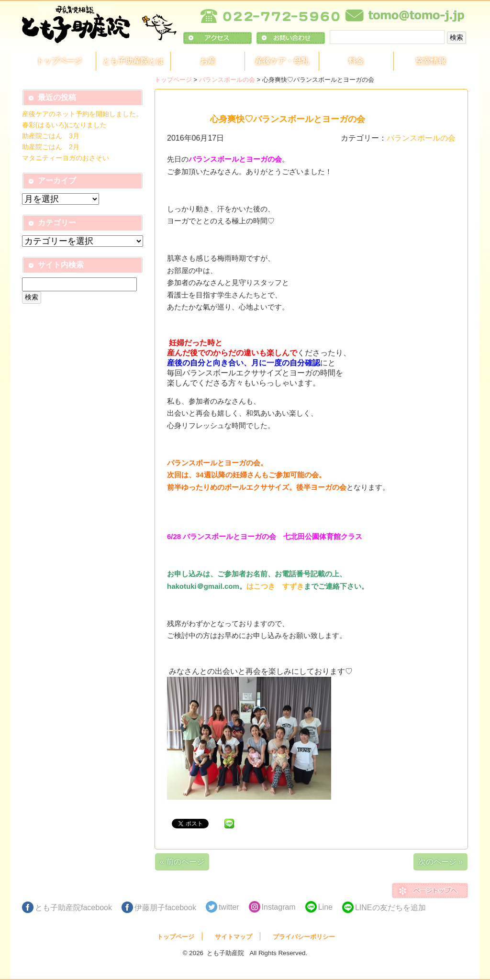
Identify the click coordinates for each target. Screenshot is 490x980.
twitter (229, 907)
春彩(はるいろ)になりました (64, 125)
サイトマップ (234, 937)
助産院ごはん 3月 (51, 136)
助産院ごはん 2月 (51, 147)
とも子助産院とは (133, 61)
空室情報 (431, 61)
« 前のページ (182, 862)
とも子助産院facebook (73, 908)
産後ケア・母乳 (282, 61)
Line (325, 907)
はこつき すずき (275, 586)
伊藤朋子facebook (165, 908)
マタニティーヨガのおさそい (66, 158)
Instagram (279, 907)
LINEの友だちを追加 (390, 908)
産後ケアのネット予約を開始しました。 (82, 114)
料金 (356, 61)
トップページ (59, 61)
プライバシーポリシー (304, 937)
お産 (208, 61)
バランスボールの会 (227, 80)
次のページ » (440, 862)
